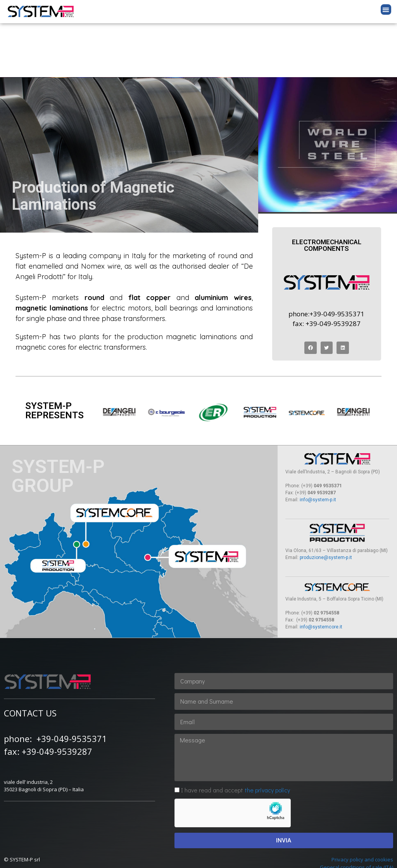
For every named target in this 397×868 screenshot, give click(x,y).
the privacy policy (267, 736)
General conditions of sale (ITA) (356, 813)
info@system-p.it (318, 446)
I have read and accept (236, 736)
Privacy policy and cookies (362, 806)
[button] (386, 9)
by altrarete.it (199, 854)
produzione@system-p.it (325, 504)
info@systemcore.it (321, 573)
